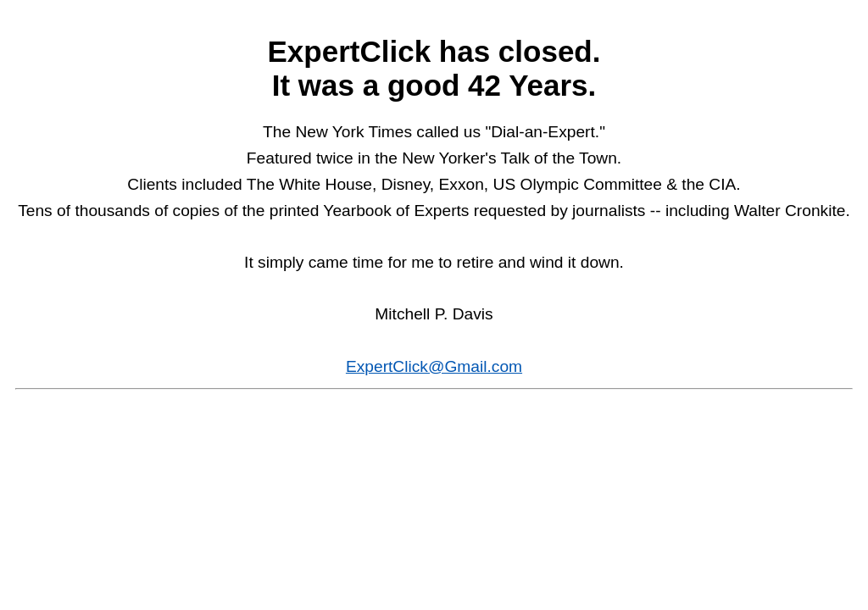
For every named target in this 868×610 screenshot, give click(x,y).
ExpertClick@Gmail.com (434, 366)
